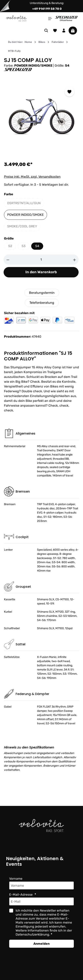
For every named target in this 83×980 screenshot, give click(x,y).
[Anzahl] (41, 260)
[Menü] (50, 19)
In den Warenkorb (41, 272)
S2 (12, 247)
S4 (37, 246)
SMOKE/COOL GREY (24, 227)
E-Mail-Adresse (21, 895)
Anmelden (41, 944)
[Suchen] (46, 31)
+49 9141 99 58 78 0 (47, 9)
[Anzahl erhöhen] (75, 260)
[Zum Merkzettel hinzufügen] (69, 92)
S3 (26, 247)
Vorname (16, 879)
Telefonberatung (42, 303)
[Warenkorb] (73, 31)
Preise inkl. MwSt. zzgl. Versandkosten (32, 177)
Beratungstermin (42, 293)
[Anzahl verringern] (8, 260)
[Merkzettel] (55, 31)
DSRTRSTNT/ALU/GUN (25, 204)
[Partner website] (66, 18)
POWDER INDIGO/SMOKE (25, 215)
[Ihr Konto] (64, 31)
